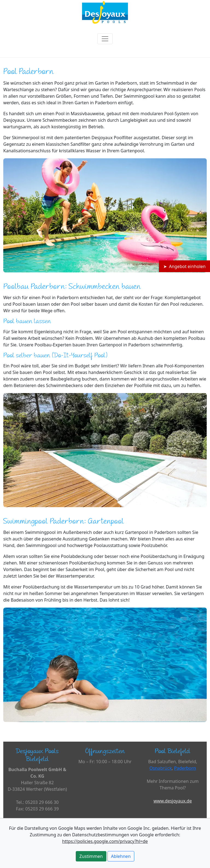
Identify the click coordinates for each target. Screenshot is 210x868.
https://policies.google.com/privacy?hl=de (105, 841)
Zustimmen (91, 856)
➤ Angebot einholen (184, 266)
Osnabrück (161, 768)
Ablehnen (121, 856)
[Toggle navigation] (105, 39)
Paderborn (185, 768)
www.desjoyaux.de (173, 801)
